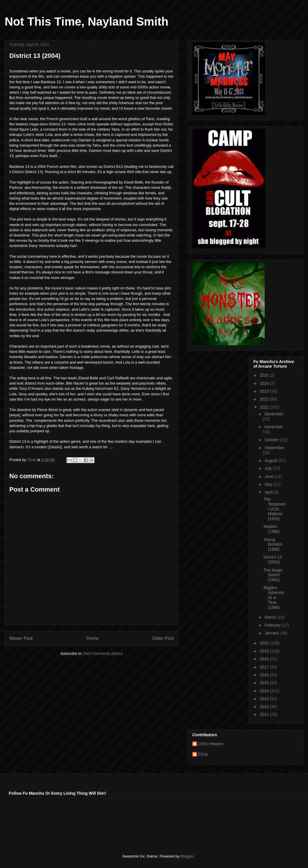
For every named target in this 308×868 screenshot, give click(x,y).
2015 (265, 683)
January (272, 633)
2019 (265, 651)
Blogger (187, 856)
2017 (265, 667)
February (273, 625)
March (271, 617)
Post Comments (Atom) (103, 653)
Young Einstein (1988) (273, 545)
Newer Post (21, 638)
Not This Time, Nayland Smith (87, 22)
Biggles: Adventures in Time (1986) (274, 597)
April (269, 492)
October (272, 440)
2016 (265, 675)
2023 (265, 391)
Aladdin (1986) (272, 529)
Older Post (163, 638)
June (269, 476)
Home (93, 638)
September (274, 448)
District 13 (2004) (273, 560)
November (274, 427)
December (274, 414)
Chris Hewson (211, 744)
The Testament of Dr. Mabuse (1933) (275, 509)
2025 (265, 375)
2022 (265, 399)
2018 (265, 659)
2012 (265, 707)
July (269, 468)
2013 (265, 699)
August (271, 460)
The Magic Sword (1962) (273, 575)
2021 (265, 407)
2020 (265, 643)
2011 (265, 714)
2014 (265, 691)
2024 (265, 383)
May (269, 484)
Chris (203, 754)
